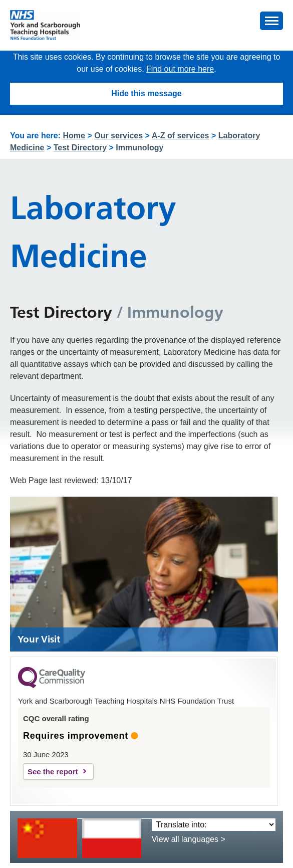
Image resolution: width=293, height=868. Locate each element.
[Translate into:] (214, 825)
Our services (118, 136)
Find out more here (180, 69)
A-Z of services (181, 136)
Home (74, 136)
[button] (271, 21)
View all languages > (189, 839)
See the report (53, 772)
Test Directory (80, 148)
